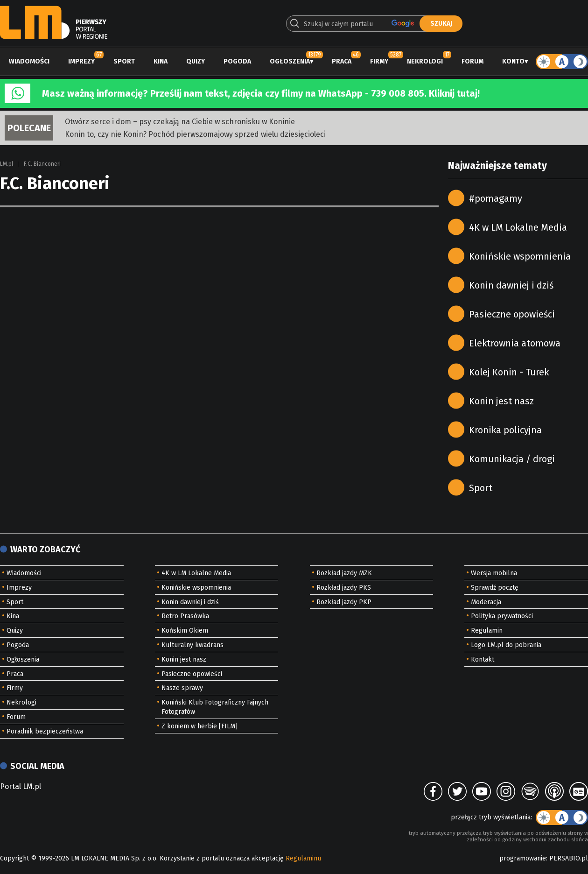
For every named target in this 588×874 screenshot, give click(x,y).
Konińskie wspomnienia (520, 256)
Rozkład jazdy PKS (344, 588)
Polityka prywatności (502, 616)
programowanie (523, 858)
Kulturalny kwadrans (192, 645)
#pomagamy (496, 198)
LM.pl (7, 164)
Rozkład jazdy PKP (344, 602)
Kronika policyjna (505, 430)
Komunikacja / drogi (512, 459)
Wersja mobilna (494, 573)
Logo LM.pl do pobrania (506, 645)
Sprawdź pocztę (495, 588)
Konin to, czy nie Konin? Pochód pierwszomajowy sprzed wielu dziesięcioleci (195, 134)
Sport (124, 61)
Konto (513, 61)
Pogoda (237, 61)
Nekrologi (425, 61)
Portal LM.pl (21, 786)
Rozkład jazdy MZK (344, 573)
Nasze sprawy (182, 688)
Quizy (196, 61)
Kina (161, 61)
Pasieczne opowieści (512, 314)
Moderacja (486, 602)
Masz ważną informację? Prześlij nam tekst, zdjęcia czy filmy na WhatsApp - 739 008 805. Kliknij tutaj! (261, 93)
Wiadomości (29, 61)
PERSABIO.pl (569, 858)
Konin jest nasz (501, 401)
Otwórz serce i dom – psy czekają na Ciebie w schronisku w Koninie (180, 122)
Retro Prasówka (185, 616)
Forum (472, 61)
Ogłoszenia (290, 61)
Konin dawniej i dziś (511, 285)
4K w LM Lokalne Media (518, 227)
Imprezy (81, 61)
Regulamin (487, 631)
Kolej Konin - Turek (509, 372)
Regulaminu (303, 858)
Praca (342, 61)
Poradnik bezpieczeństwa (45, 731)
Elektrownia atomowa (515, 343)
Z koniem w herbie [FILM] (199, 726)
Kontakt (483, 659)
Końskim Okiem (185, 631)
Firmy (379, 61)
